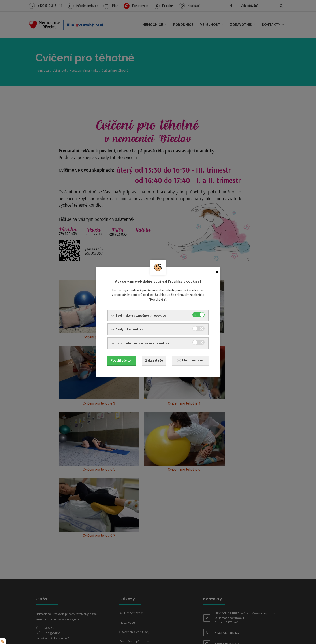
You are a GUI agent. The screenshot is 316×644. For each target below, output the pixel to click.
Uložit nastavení (191, 360)
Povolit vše (121, 360)
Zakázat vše (154, 360)
